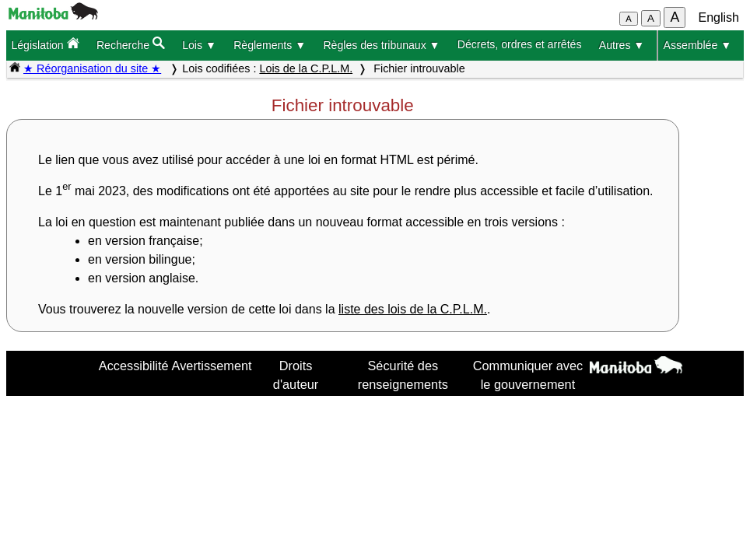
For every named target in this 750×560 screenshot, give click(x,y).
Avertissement (212, 366)
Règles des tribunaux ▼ (381, 45)
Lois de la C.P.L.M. (306, 68)
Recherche (131, 44)
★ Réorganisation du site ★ (92, 68)
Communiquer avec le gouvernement (528, 375)
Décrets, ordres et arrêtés (520, 44)
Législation (45, 44)
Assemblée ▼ (698, 45)
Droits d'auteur (296, 375)
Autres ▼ (622, 45)
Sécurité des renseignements (403, 375)
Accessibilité (134, 366)
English (719, 17)
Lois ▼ (199, 45)
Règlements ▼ (270, 45)
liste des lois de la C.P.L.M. (413, 309)
